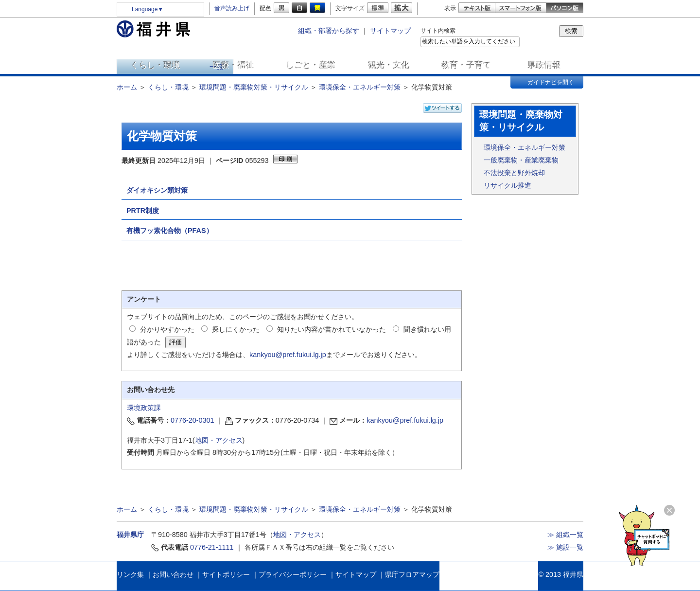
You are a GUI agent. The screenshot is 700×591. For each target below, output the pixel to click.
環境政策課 (144, 408)
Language (148, 9)
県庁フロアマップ (412, 574)
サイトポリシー (226, 574)
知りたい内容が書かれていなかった (332, 329)
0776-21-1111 (212, 547)
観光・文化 (389, 65)
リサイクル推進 (507, 185)
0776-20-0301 (192, 420)
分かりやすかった (167, 329)
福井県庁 (130, 535)
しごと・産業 (311, 65)
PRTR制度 (143, 211)
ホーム (127, 87)
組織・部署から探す (329, 31)
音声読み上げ (232, 8)
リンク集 (130, 574)
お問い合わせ (173, 574)
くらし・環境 (156, 65)
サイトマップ (390, 31)
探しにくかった (236, 329)
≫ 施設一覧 (565, 547)
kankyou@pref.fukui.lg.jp (288, 355)
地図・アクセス (219, 440)
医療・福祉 (234, 65)
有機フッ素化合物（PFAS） (170, 231)
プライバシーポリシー (293, 574)
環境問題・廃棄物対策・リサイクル (254, 87)
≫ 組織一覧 (565, 535)
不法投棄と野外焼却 (514, 173)
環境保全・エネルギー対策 (360, 87)
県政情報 (544, 65)
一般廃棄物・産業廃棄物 (521, 160)
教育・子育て (467, 65)
